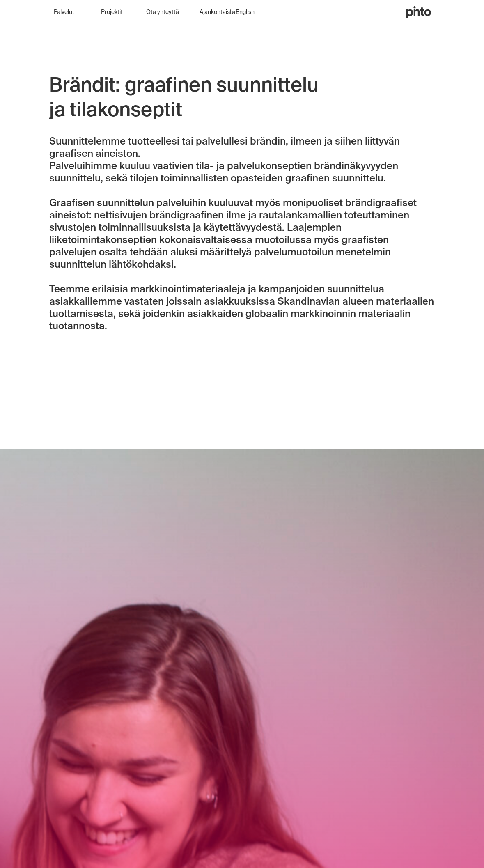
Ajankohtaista (217, 12)
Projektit (112, 12)
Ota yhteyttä (163, 12)
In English (242, 12)
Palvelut (64, 12)
